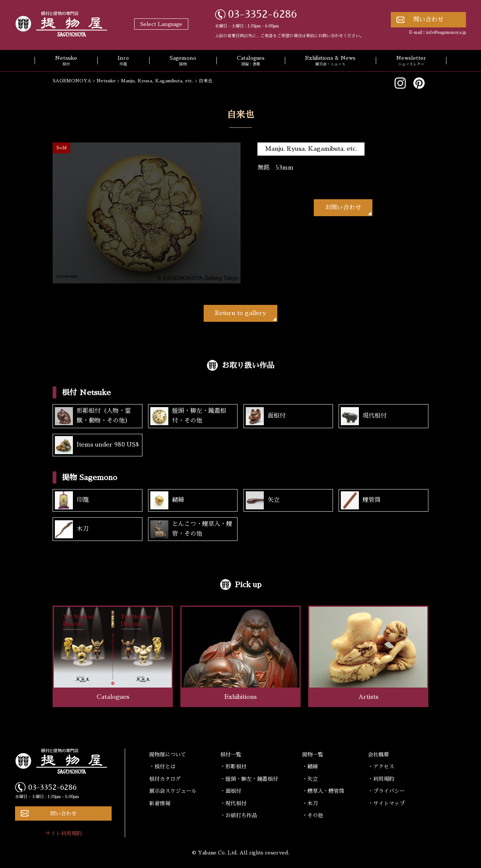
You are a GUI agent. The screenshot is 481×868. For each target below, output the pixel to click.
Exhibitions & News (330, 61)
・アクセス (381, 767)
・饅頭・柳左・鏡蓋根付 (249, 779)
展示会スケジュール (173, 791)
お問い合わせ (343, 208)
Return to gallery (240, 313)
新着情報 (160, 803)
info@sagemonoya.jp (446, 33)
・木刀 (310, 803)
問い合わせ (428, 20)
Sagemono (183, 61)
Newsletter (411, 61)
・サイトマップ (386, 803)
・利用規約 (381, 779)
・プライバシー (386, 791)
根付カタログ (165, 779)
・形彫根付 (233, 767)
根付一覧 (231, 754)
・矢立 (310, 779)
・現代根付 (233, 803)
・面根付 (231, 791)
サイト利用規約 (64, 833)
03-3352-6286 (263, 14)
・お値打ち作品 (239, 815)
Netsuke (66, 61)
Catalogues (251, 61)
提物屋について (168, 754)
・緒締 (310, 767)
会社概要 (378, 754)
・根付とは (162, 767)
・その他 (313, 815)
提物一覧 (313, 754)
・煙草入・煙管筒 (323, 791)
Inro (123, 61)
